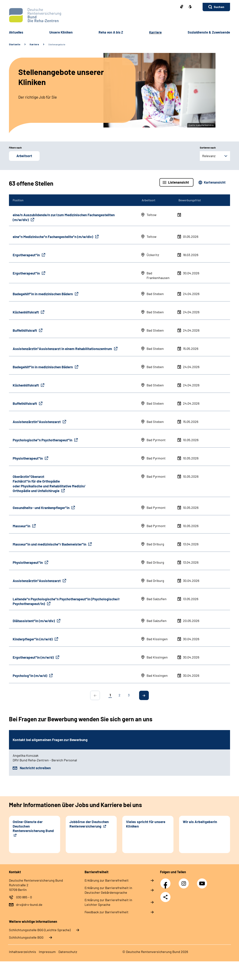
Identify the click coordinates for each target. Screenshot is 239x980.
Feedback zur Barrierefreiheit (107, 912)
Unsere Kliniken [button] (61, 32)
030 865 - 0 (24, 897)
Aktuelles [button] (16, 32)
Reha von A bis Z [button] (111, 32)
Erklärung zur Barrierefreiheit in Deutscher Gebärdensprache (108, 890)
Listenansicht (179, 182)
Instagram (185, 881)
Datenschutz (68, 952)
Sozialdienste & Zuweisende (209, 32)
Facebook (166, 881)
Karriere (34, 44)
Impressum (47, 952)
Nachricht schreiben (35, 768)
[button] (216, 7)
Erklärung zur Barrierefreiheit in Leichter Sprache (108, 902)
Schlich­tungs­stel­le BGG (26, 937)
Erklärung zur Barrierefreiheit (107, 880)
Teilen (165, 897)
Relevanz (209, 156)
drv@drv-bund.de (29, 905)
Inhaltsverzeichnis (22, 952)
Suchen (219, 7)
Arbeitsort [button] (24, 156)
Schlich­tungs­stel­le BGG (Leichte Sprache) (40, 930)
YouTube (203, 881)
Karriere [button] (155, 32)
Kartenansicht (215, 182)
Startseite (15, 44)
